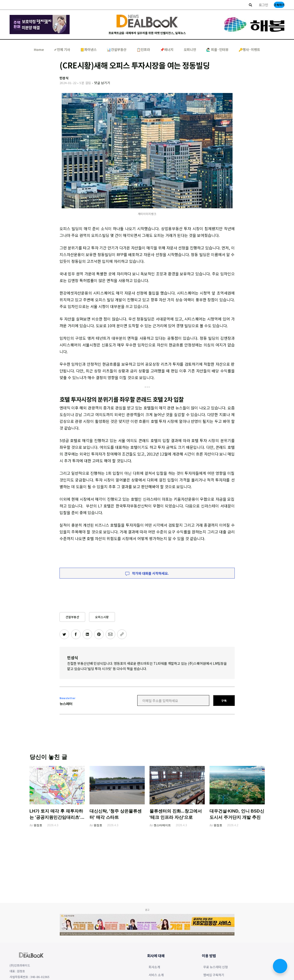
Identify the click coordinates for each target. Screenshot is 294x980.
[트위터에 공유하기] (64, 634)
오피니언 (190, 49)
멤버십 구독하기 (214, 975)
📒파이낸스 (88, 49)
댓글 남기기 (102, 83)
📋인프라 (143, 49)
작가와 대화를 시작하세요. (147, 573)
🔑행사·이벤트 (249, 49)
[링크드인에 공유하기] (87, 634)
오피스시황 (102, 617)
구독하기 (279, 5)
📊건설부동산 (117, 49)
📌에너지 (167, 49)
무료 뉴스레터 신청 (216, 967)
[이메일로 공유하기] (110, 634)
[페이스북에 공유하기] (76, 634)
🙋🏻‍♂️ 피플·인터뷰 (217, 49)
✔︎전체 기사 (62, 49)
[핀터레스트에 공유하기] (99, 634)
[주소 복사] (122, 634)
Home (39, 49)
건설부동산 (72, 617)
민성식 (73, 658)
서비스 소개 (156, 975)
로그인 (263, 5)
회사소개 (154, 967)
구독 (224, 700)
